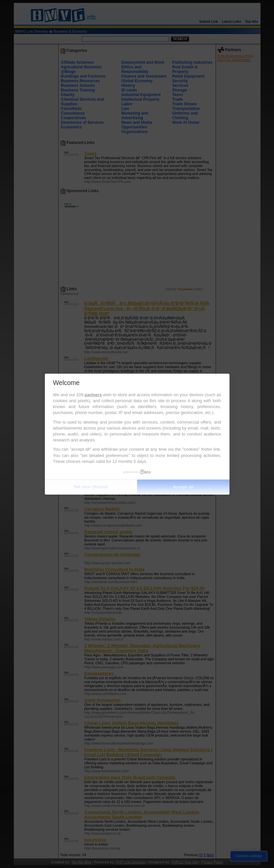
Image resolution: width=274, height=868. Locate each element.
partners (93, 395)
